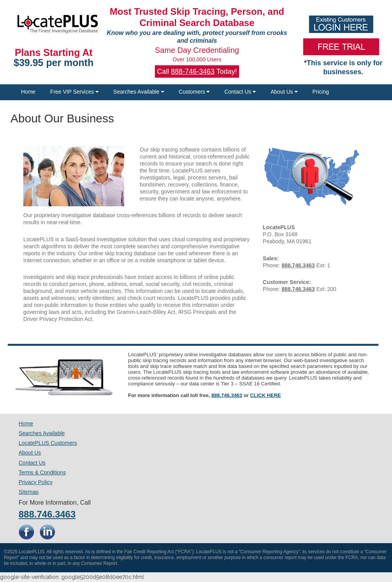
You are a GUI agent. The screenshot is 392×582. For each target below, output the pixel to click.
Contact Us (240, 92)
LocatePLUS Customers (48, 443)
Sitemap (29, 492)
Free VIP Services (74, 92)
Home (28, 92)
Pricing (321, 92)
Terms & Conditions (42, 472)
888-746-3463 (193, 71)
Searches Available (139, 92)
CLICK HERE (265, 395)
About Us (284, 92)
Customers (194, 92)
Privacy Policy (36, 482)
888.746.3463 (227, 395)
